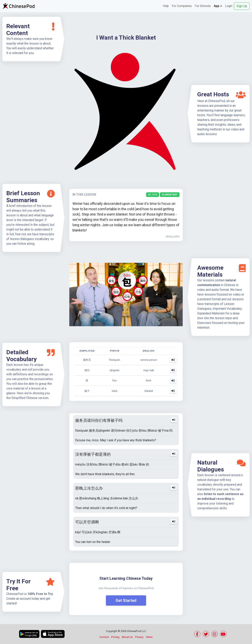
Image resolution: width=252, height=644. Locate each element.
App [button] (218, 6)
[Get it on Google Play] (29, 634)
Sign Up (242, 6)
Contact (104, 637)
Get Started (126, 600)
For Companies (182, 6)
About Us (127, 637)
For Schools (203, 6)
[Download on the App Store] (53, 634)
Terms (149, 637)
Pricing (115, 637)
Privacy (139, 637)
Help (166, 6)
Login (229, 6)
